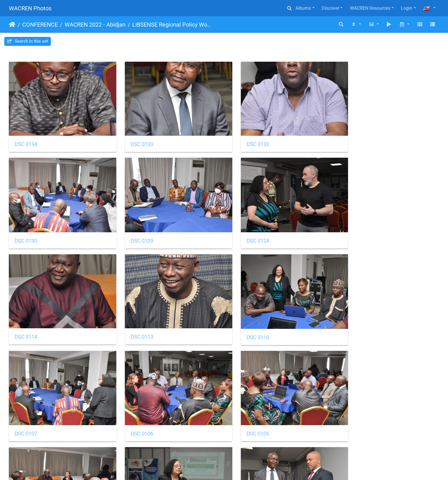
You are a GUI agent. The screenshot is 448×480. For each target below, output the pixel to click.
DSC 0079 (136, 417)
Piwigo (236, 468)
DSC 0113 (355, 232)
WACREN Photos (30, 8)
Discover (330, 8)
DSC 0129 (26, 233)
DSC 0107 (136, 325)
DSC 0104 (26, 417)
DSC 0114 (245, 232)
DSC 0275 (245, 417)
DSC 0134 (26, 140)
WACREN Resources (370, 8)
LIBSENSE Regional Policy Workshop (172, 25)
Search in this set (28, 41)
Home (12, 25)
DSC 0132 (245, 140)
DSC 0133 (136, 140)
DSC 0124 (136, 233)
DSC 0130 (355, 140)
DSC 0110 (26, 325)
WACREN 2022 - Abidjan (95, 25)
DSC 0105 (355, 325)
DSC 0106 (245, 325)
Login (407, 8)
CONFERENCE (40, 25)
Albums (303, 8)
